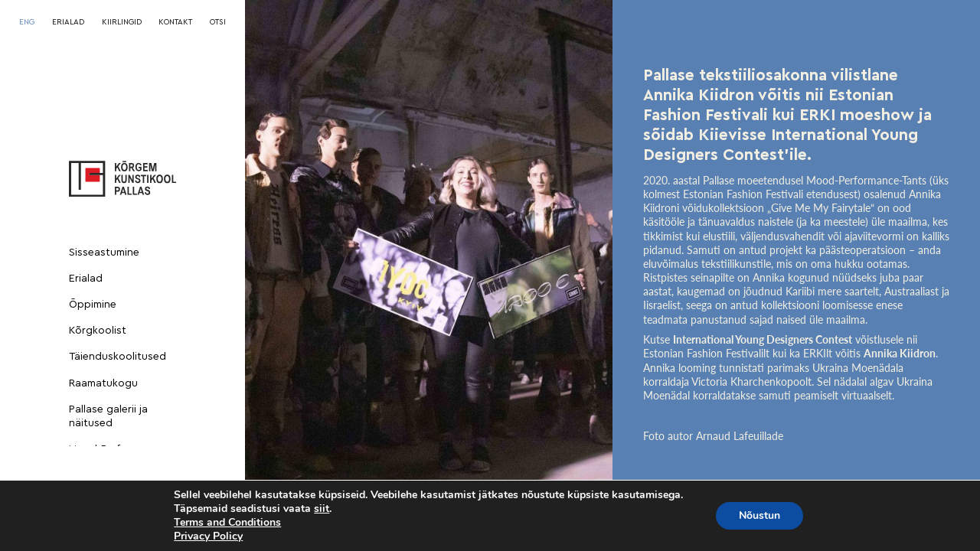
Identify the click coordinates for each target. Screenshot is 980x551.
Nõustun (759, 515)
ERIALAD (68, 22)
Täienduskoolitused (118, 357)
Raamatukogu (103, 383)
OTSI (218, 22)
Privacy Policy (208, 536)
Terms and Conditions (227, 522)
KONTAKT (175, 22)
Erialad (86, 279)
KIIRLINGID (122, 22)
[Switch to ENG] (27, 22)
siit (322, 509)
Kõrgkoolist (98, 331)
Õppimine (93, 305)
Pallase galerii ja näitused (108, 416)
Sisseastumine (104, 253)
